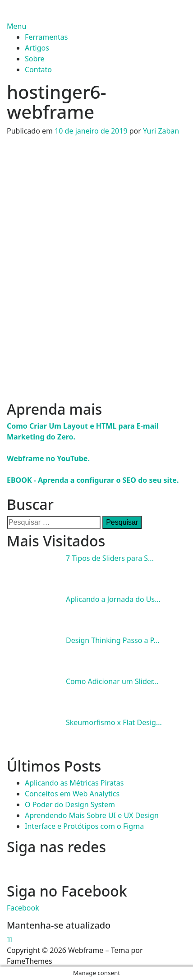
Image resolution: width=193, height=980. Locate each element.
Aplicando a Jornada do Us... (113, 599)
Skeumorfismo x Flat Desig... (114, 722)
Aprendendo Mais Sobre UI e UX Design (92, 815)
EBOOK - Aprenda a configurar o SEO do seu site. (93, 480)
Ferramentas (46, 37)
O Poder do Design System (70, 804)
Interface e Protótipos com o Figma (84, 826)
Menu (16, 26)
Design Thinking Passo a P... (113, 640)
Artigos (37, 48)
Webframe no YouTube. (48, 458)
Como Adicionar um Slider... (112, 681)
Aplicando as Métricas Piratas (74, 783)
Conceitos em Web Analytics (72, 794)
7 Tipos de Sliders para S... (110, 558)
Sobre (35, 59)
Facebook (23, 908)
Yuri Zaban (161, 131)
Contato (38, 69)
